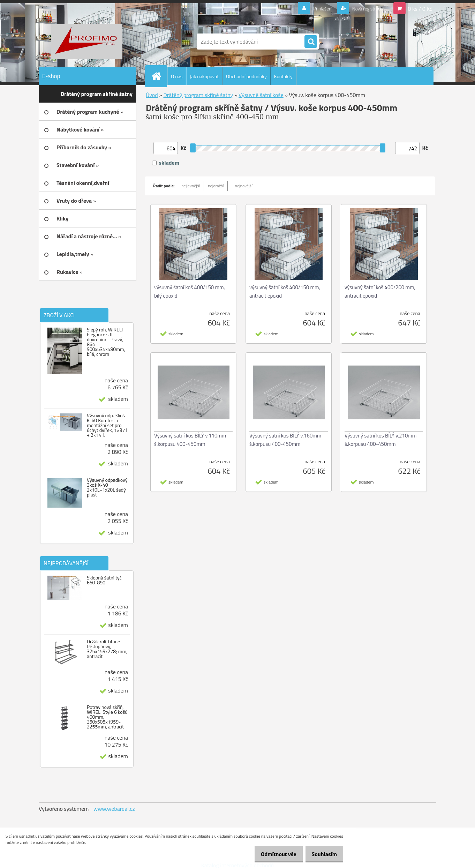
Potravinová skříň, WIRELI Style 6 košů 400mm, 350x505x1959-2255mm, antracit (107, 717)
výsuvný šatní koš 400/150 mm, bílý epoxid (190, 291)
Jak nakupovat (204, 76)
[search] (311, 42)
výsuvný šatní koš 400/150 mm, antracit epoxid (285, 291)
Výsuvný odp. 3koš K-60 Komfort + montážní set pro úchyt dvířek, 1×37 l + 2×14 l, (107, 425)
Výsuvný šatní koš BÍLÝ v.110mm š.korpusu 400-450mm (190, 440)
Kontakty (283, 76)
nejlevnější (191, 186)
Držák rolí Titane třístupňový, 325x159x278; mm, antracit (107, 649)
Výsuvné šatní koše (261, 95)
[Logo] (87, 42)
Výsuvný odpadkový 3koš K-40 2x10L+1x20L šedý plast (107, 487)
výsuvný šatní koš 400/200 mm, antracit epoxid (380, 291)
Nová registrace (364, 8)
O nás (177, 76)
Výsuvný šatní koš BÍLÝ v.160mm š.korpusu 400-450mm (285, 440)
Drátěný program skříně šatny (198, 95)
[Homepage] (159, 76)
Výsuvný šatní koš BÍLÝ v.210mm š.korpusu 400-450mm (380, 440)
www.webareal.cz (114, 809)
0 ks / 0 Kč (420, 8)
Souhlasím (322, 854)
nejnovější (243, 186)
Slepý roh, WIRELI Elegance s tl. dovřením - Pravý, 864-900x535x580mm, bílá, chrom (106, 342)
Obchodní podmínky (246, 76)
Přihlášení (314, 8)
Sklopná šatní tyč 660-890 (104, 580)
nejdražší (216, 186)
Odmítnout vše (271, 854)
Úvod (152, 95)
